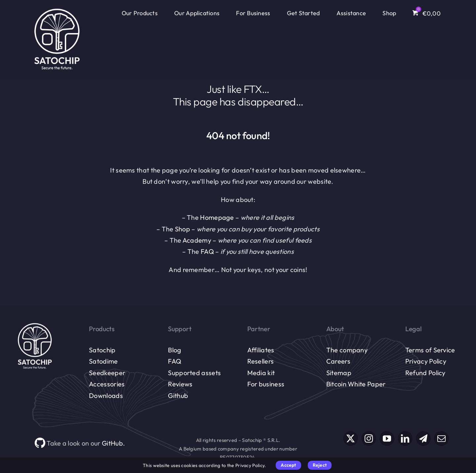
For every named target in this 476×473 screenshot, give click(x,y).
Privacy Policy (426, 361)
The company (347, 350)
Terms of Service (430, 350)
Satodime (103, 361)
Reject (320, 465)
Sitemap (339, 373)
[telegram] (423, 438)
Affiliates (261, 350)
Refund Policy (425, 373)
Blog (175, 350)
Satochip (102, 350)
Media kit (261, 373)
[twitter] (351, 438)
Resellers (261, 361)
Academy (197, 240)
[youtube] (387, 438)
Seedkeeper (107, 373)
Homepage (217, 217)
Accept (288, 465)
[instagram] (369, 438)
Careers (338, 361)
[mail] (441, 438)
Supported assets (194, 373)
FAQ (207, 251)
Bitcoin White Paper (356, 384)
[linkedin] (405, 438)
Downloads (106, 395)
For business (266, 384)
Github (178, 395)
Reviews (180, 384)
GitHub (112, 443)
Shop (182, 229)
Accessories (107, 384)
